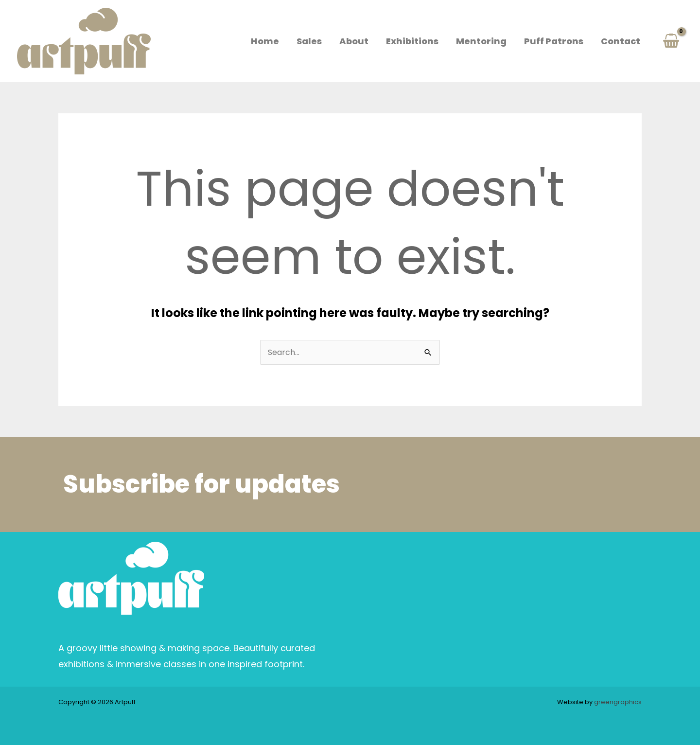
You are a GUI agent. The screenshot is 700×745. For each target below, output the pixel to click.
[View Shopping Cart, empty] (671, 41)
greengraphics (618, 702)
